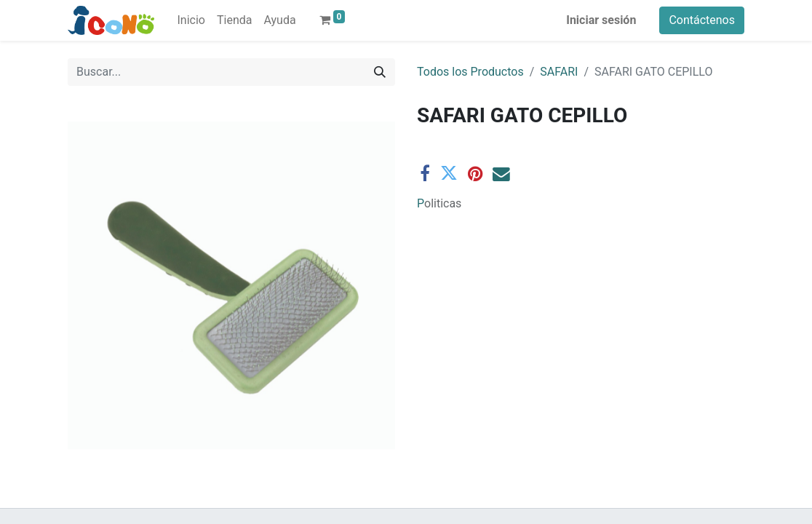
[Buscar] (380, 72)
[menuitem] (191, 20)
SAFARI (559, 72)
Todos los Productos (470, 72)
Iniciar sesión (601, 20)
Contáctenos (702, 20)
